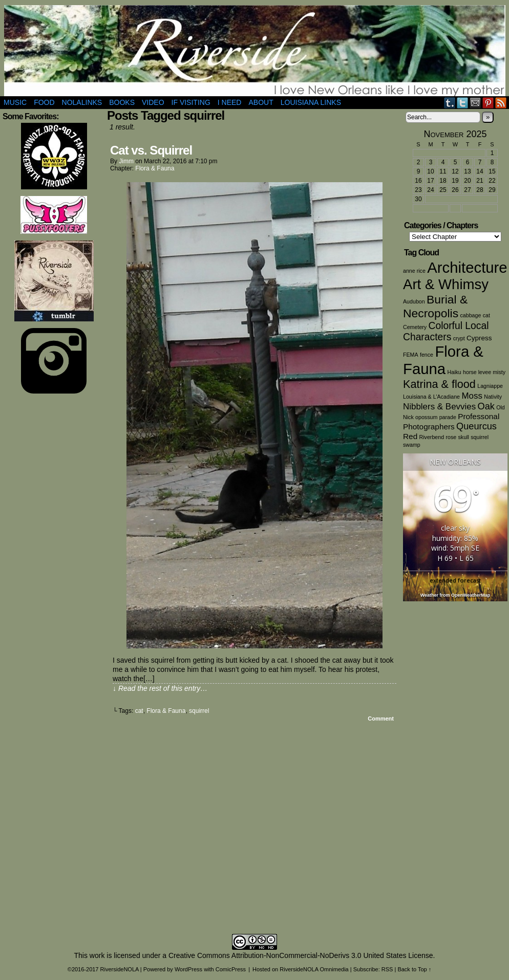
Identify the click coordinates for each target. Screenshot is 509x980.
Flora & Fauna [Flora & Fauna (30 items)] (443, 360)
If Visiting (191, 102)
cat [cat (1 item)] (486, 315)
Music (15, 102)
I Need (230, 102)
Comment (381, 718)
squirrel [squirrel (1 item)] (480, 437)
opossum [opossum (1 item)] (426, 417)
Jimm (126, 161)
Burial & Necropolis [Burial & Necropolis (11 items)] (435, 306)
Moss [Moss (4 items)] (472, 396)
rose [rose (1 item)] (451, 437)
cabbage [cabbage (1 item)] (470, 315)
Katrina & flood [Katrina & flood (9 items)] (439, 384)
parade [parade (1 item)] (448, 417)
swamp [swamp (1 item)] (412, 445)
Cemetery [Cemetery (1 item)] (415, 327)
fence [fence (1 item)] (427, 355)
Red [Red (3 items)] (410, 436)
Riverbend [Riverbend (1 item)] (432, 437)
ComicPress (231, 969)
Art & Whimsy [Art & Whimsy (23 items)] (446, 284)
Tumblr (450, 103)
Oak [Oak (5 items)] (486, 406)
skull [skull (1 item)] (464, 437)
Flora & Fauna (155, 168)
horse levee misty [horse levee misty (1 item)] (484, 372)
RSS (501, 103)
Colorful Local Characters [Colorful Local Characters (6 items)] (446, 331)
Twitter (463, 103)
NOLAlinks (82, 102)
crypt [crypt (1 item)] (459, 338)
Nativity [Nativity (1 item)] (493, 397)
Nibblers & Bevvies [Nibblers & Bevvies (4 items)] (439, 407)
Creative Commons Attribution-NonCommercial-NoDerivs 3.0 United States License (301, 955)
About (261, 102)
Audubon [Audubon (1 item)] (414, 301)
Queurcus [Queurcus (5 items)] (476, 426)
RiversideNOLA (255, 51)
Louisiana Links (311, 102)
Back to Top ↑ (414, 969)
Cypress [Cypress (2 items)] (479, 338)
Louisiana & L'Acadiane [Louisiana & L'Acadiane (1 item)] (431, 397)
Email (475, 103)
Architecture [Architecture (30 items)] (467, 267)
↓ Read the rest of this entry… (160, 688)
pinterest (488, 103)
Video (153, 102)
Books (122, 102)
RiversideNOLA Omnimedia (314, 969)
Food (44, 102)
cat (139, 711)
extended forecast (455, 580)
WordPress (188, 969)
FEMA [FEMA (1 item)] (411, 355)
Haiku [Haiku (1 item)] (454, 372)
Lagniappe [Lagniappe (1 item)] (490, 386)
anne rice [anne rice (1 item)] (414, 271)
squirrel (199, 711)
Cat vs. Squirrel (151, 150)
